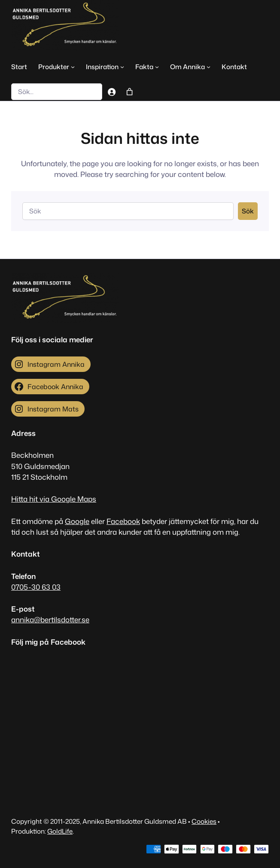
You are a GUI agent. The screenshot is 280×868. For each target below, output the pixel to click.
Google (77, 521)
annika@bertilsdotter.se (50, 620)
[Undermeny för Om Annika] (208, 66)
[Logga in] (111, 91)
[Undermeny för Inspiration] (122, 66)
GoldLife (60, 831)
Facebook (123, 521)
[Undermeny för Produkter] (73, 66)
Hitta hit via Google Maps (54, 499)
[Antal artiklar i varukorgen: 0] (130, 91)
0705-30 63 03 (36, 587)
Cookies (204, 821)
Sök (248, 211)
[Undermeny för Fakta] (157, 66)
